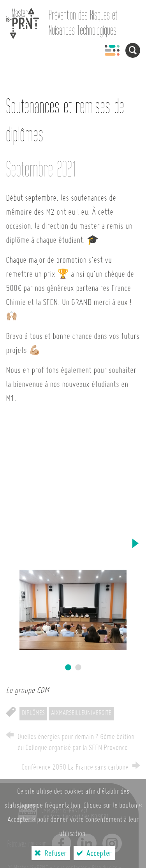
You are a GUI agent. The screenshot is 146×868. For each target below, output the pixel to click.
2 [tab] (78, 668)
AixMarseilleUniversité (81, 713)
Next (135, 543)
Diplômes (33, 713)
